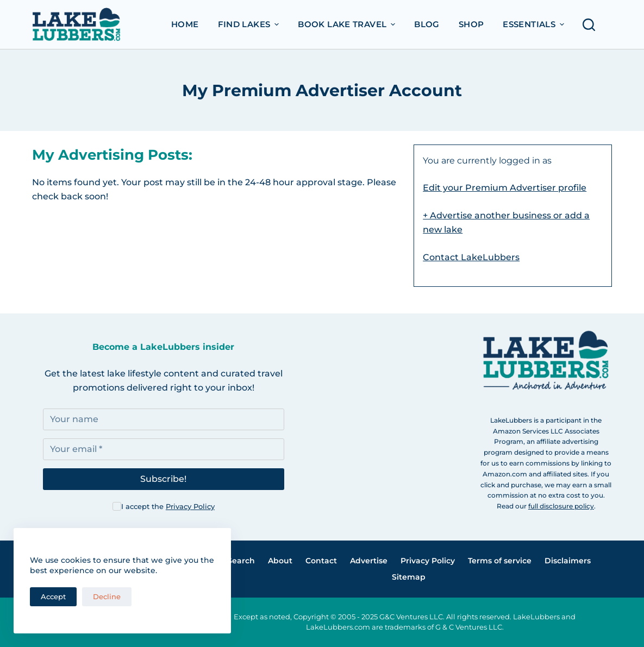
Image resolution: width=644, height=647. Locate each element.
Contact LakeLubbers (471, 257)
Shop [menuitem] (471, 24)
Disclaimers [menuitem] (568, 561)
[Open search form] (592, 25)
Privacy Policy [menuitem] (428, 561)
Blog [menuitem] (427, 24)
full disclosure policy (561, 506)
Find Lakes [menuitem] (250, 24)
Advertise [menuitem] (369, 561)
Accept (53, 596)
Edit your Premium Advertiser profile (505, 188)
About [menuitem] (280, 561)
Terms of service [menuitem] (500, 561)
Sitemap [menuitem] (409, 577)
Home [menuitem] (185, 24)
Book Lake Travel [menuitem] (348, 24)
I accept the (168, 506)
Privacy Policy (190, 506)
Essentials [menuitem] (535, 24)
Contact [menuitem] (321, 561)
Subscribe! (163, 479)
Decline (107, 596)
